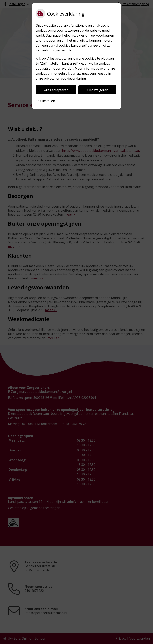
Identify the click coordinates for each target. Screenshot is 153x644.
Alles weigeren (97, 90)
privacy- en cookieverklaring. (65, 78)
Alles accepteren (56, 90)
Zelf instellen (45, 101)
